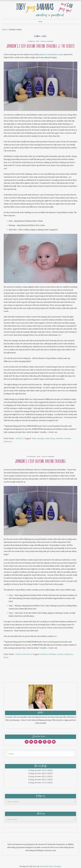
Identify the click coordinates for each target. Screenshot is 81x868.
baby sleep (50, 438)
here (60, 335)
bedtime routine (64, 438)
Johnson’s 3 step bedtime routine (51, 55)
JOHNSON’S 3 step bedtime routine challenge (40, 461)
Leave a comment (47, 41)
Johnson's (8, 442)
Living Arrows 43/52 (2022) (40, 776)
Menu (40, 22)
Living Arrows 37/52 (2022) (40, 783)
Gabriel (19, 438)
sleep (6, 657)
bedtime (44, 654)
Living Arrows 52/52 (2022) (40, 770)
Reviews (27, 654)
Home (4, 30)
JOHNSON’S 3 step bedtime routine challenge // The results (41, 46)
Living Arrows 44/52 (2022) (40, 773)
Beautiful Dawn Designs (51, 866)
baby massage (38, 438)
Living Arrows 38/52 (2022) (40, 780)
